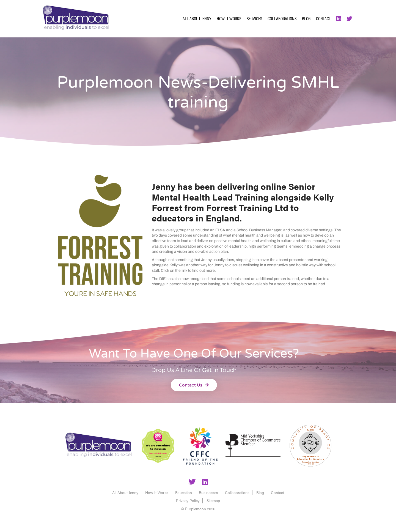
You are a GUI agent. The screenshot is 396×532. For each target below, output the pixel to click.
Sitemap (213, 500)
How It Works (229, 18)
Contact (323, 18)
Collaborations (282, 18)
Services (254, 18)
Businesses (208, 492)
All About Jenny (197, 18)
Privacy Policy (188, 500)
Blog (306, 18)
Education (184, 492)
